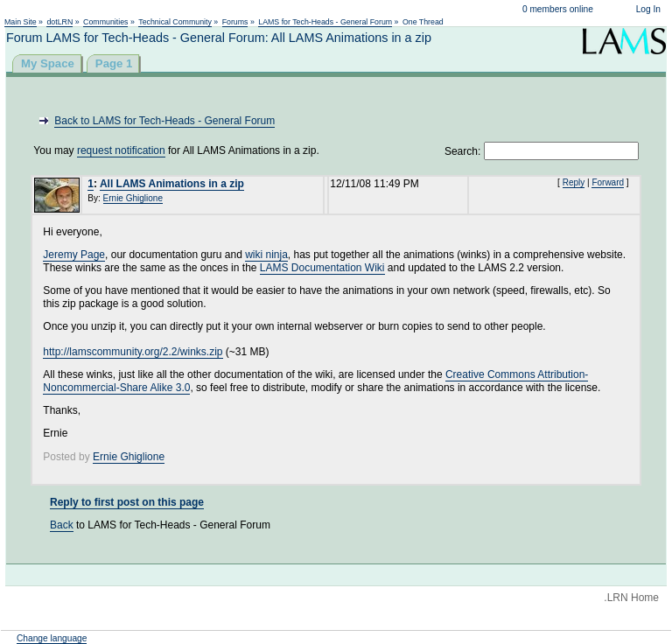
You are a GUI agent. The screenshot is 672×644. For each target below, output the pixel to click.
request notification (121, 150)
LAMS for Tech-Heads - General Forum (325, 22)
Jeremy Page (74, 255)
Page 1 (114, 63)
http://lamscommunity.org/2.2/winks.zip (133, 352)
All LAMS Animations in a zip (172, 184)
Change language (52, 638)
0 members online (558, 9)
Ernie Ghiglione (133, 198)
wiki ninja (266, 255)
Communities (105, 22)
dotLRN (59, 22)
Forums (235, 22)
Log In (648, 9)
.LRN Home (631, 598)
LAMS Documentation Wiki (322, 268)
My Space (48, 63)
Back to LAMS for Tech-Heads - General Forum (164, 121)
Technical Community (175, 22)
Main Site (21, 22)
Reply (574, 182)
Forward (608, 182)
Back (62, 525)
